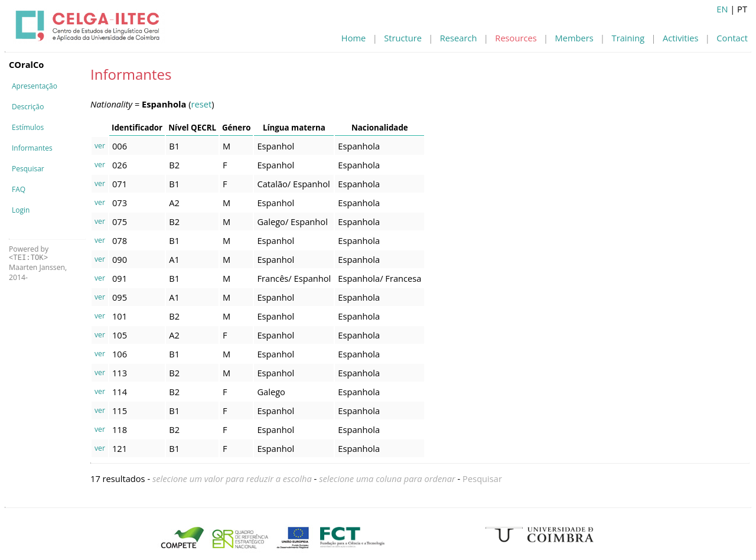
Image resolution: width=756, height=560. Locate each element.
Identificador (137, 128)
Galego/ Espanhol (292, 222)
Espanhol (276, 146)
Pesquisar (28, 169)
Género (236, 128)
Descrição (28, 107)
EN (722, 9)
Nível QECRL (192, 128)
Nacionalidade (380, 128)
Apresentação (35, 86)
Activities (680, 38)
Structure (403, 38)
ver (100, 146)
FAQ (19, 189)
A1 (174, 259)
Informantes (32, 148)
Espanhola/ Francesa (379, 278)
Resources (516, 38)
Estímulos (28, 127)
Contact (732, 38)
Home (353, 38)
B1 (174, 146)
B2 (174, 165)
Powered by (29, 253)
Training (628, 38)
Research (459, 38)
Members (574, 38)
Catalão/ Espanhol (293, 184)
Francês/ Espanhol (294, 278)
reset (202, 104)
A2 (174, 203)
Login (21, 210)
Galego (271, 392)
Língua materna (294, 128)
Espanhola (359, 146)
